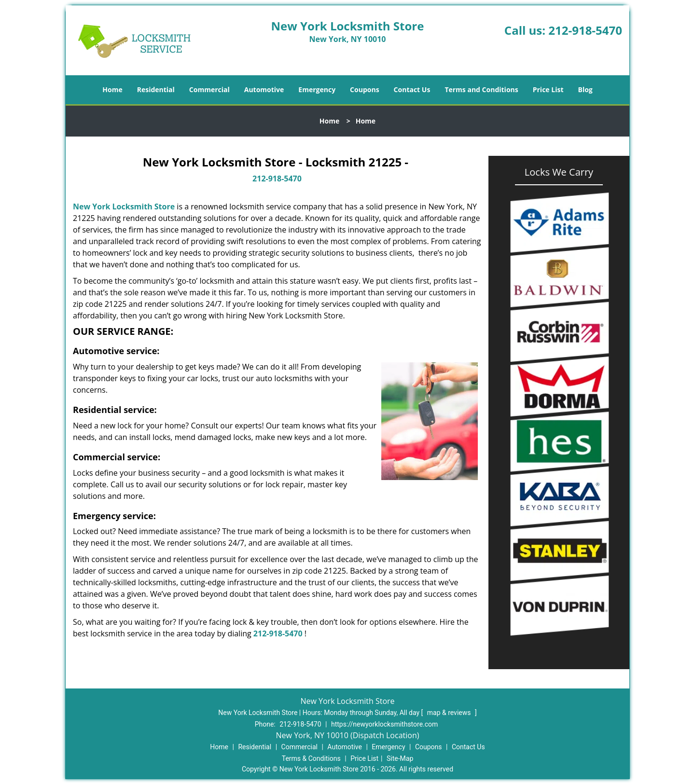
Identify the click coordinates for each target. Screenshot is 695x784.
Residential (156, 89)
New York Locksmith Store (124, 206)
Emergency (317, 89)
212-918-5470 (585, 30)
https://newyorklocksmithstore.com (384, 724)
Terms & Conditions (311, 758)
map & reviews (450, 713)
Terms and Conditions (481, 89)
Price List (548, 89)
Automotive (264, 89)
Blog (585, 89)
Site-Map (400, 758)
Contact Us (412, 89)
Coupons (364, 89)
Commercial (209, 89)
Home (112, 89)
